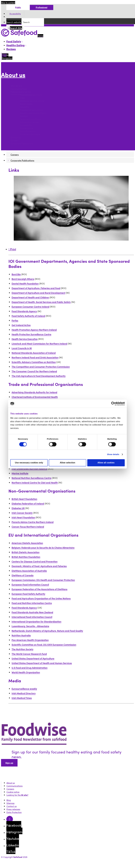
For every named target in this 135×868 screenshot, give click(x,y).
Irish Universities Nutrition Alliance (29, 469)
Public (18, 7)
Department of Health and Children (30, 297)
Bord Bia (16, 274)
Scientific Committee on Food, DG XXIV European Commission (44, 645)
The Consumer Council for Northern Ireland (34, 371)
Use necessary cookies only (29, 463)
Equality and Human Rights (33, 113)
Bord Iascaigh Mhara (23, 279)
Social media (26, 104)
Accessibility (15, 14)
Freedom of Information (32, 110)
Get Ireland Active (21, 325)
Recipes (11, 49)
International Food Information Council (32, 617)
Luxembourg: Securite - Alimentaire (30, 626)
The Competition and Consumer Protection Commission (41, 367)
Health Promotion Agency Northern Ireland (34, 330)
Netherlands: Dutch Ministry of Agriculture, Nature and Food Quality (47, 631)
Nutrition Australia (21, 635)
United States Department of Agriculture (33, 658)
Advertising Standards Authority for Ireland (34, 392)
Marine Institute (20, 473)
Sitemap (10, 803)
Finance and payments (31, 95)
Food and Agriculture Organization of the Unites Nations (41, 598)
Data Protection (28, 131)
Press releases (13, 809)
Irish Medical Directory (24, 693)
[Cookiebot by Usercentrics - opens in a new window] (113, 404)
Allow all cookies (106, 463)
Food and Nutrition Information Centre (32, 603)
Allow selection (67, 463)
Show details (113, 454)
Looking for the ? (17, 795)
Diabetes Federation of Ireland (28, 503)
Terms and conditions (30, 119)
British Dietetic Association (26, 552)
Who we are (16, 86)
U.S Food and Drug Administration (30, 668)
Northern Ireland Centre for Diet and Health (35, 482)
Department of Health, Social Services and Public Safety (41, 302)
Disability (25, 107)
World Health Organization (26, 672)
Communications (19, 89)
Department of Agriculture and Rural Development (38, 293)
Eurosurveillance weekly (24, 689)
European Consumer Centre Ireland (30, 307)
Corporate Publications (22, 143)
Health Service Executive (25, 339)
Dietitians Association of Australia (29, 571)
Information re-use (29, 122)
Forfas (15, 320)
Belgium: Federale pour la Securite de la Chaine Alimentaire (43, 547)
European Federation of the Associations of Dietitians (39, 589)
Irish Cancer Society (22, 513)
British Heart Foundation (24, 499)
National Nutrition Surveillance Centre (32, 478)
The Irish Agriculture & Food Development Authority (39, 376)
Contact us (16, 137)
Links (22, 98)
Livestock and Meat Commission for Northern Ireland (39, 343)
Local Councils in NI (22, 348)
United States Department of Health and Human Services (42, 663)
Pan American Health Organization (30, 640)
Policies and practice (21, 92)
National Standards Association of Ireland (34, 353)
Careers (15, 140)
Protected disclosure (30, 134)
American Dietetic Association (27, 543)
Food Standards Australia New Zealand (32, 612)
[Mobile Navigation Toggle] (4, 56)
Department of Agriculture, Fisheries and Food (36, 288)
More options (8, 81)
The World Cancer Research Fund (29, 654)
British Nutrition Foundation (26, 557)
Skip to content (8, 3)
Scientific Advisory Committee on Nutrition (34, 362)
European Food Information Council (30, 584)
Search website (14, 22)
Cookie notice (27, 128)
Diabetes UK (18, 508)
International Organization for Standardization (36, 621)
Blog (9, 800)
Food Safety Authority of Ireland (28, 316)
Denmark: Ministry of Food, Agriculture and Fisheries (39, 566)
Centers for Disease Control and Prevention (35, 561)
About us (13, 75)
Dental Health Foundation (25, 283)
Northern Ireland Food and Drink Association (35, 357)
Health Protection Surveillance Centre (31, 334)
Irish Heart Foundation (23, 517)
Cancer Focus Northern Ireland (28, 527)
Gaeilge (24, 116)
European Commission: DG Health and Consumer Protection (43, 580)
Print (12, 249)
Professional (41, 7)
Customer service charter (32, 101)
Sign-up (9, 763)
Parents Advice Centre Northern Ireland (33, 522)
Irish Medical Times (22, 698)
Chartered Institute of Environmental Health (35, 397)
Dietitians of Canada (23, 575)
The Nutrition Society (22, 649)
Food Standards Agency (24, 311)
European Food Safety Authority (28, 594)
